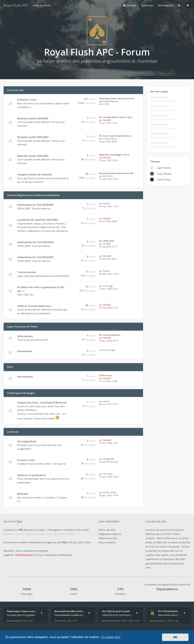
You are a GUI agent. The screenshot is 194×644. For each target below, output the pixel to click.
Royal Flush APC (16, 5)
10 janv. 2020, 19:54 (109, 477)
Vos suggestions (27, 441)
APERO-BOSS (110, 492)
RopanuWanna (110, 101)
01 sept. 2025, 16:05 (109, 179)
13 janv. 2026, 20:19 (109, 341)
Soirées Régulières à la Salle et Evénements (33, 195)
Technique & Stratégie (21, 393)
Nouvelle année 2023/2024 (33, 137)
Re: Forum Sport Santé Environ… (116, 136)
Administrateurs (24, 555)
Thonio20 (108, 474)
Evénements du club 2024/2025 (35, 205)
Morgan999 (109, 459)
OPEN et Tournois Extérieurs (34, 306)
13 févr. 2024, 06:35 (109, 289)
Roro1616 (108, 176)
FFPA (10, 367)
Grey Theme (164, 174)
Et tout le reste (26, 460)
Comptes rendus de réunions (34, 174)
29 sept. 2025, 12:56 (109, 206)
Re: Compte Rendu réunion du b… (116, 117)
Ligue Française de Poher (22, 326)
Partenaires (51, 555)
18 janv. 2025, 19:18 (109, 495)
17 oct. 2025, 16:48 (108, 381)
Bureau (39, 555)
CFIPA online (105, 375)
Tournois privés (27, 272)
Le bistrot (13, 432)
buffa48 (107, 244)
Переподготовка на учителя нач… (117, 98)
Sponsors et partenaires (32, 475)
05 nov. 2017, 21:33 (108, 404)
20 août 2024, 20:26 (108, 462)
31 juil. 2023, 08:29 (108, 141)
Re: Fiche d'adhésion (110, 335)
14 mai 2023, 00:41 (108, 259)
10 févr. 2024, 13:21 (109, 443)
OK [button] (175, 637)
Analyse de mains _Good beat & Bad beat (42, 402)
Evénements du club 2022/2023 (35, 257)
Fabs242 (107, 120)
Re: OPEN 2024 (106, 241)
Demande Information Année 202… (117, 173)
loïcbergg (108, 286)
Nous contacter (107, 542)
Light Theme (164, 168)
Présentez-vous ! (27, 100)
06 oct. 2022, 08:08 (108, 221)
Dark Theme (164, 180)
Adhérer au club (108, 538)
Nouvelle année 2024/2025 (33, 118)
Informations (25, 336)
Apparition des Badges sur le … (115, 155)
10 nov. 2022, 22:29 (108, 160)
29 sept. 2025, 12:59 (109, 274)
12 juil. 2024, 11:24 (108, 123)
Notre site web (107, 530)
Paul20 (106, 203)
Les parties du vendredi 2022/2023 (38, 220)
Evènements (25, 351)
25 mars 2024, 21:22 (109, 308)
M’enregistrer (166, 5)
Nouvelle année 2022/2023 (33, 156)
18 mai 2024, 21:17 (108, 247)
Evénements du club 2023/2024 (35, 242)
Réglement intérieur (110, 534)
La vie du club (15, 90)
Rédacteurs (66, 555)
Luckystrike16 (110, 139)
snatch (106, 401)
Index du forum (42, 5)
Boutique (23, 494)
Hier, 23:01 (104, 104)
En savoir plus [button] (111, 637)
